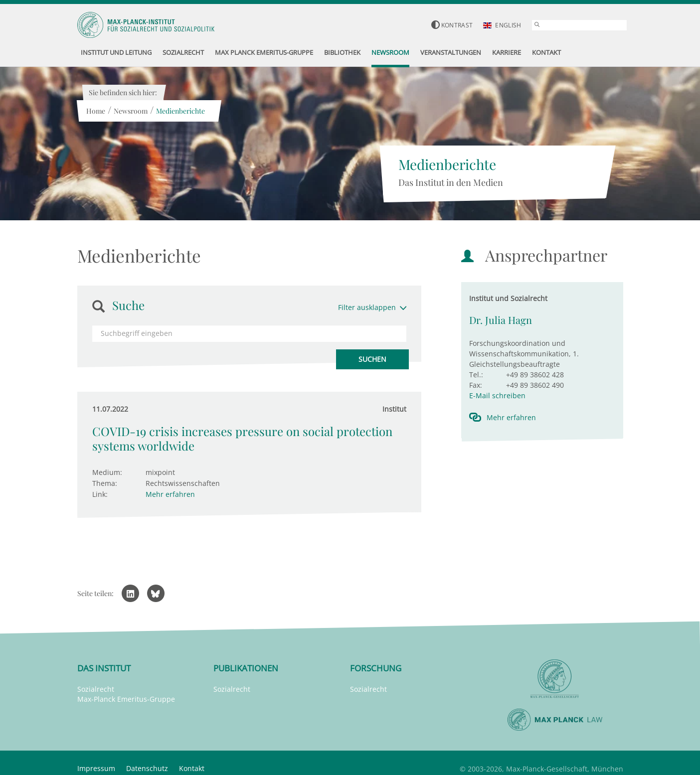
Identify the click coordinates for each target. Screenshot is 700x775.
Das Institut (104, 668)
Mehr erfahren (170, 494)
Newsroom (131, 111)
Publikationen (246, 668)
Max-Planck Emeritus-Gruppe (126, 699)
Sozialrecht (96, 689)
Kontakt (192, 768)
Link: (100, 494)
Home (96, 111)
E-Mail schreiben (497, 395)
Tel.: (476, 375)
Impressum (96, 768)
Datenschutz (147, 768)
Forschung (376, 668)
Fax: (476, 385)
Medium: (107, 472)
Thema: (105, 483)
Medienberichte (180, 111)
